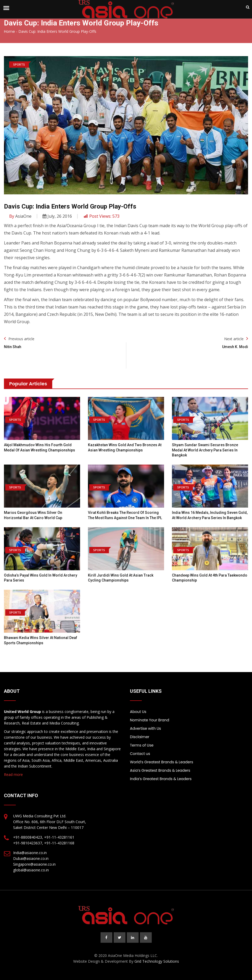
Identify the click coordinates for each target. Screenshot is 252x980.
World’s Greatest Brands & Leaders (162, 762)
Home (9, 31)
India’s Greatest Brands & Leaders (161, 779)
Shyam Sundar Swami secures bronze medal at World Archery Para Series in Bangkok (205, 450)
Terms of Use (142, 745)
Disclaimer (140, 737)
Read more (13, 774)
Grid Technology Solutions (157, 961)
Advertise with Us (145, 728)
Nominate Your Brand (149, 720)
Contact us (140, 754)
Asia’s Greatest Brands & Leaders (160, 770)
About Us (138, 712)
